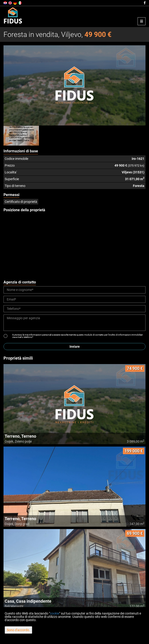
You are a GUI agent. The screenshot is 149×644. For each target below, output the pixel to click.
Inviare (75, 347)
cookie (55, 613)
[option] (21, 136)
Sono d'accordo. (18, 630)
